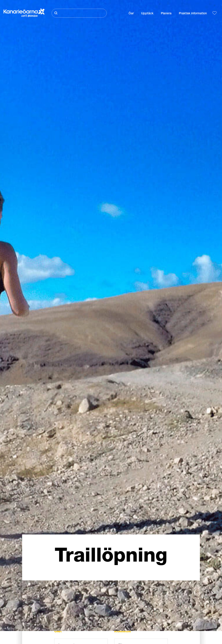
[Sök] (79, 13)
